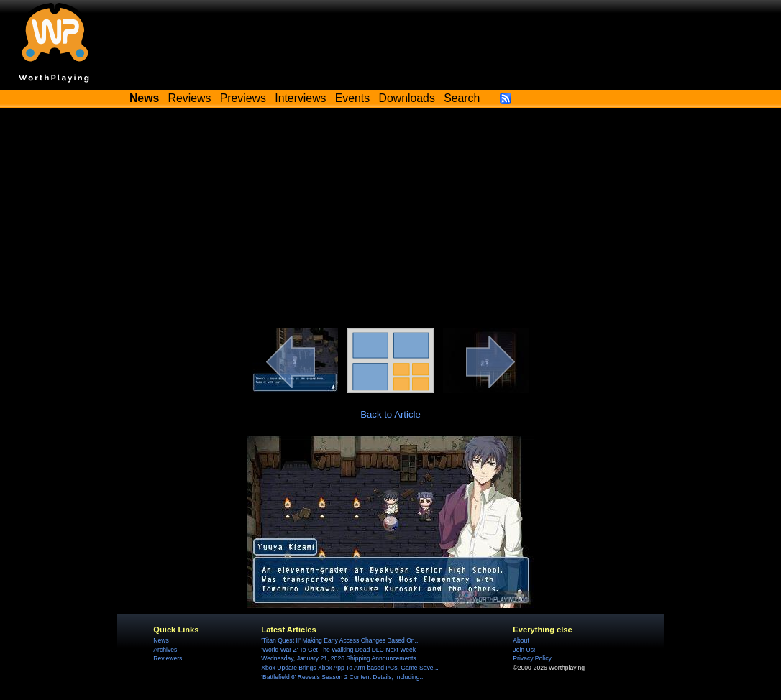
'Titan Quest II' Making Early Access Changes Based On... (340, 640)
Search (462, 98)
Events (352, 98)
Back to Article (390, 414)
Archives (165, 650)
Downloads (407, 98)
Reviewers (168, 658)
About (521, 640)
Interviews (300, 98)
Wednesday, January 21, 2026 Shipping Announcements (338, 658)
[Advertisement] (390, 221)
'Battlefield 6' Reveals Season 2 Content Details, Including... (343, 677)
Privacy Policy (532, 658)
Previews (243, 98)
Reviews (190, 98)
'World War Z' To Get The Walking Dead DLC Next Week (338, 650)
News (161, 640)
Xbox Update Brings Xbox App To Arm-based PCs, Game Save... (350, 668)
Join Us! (524, 650)
